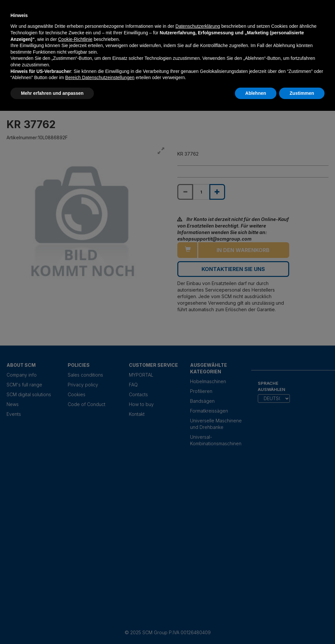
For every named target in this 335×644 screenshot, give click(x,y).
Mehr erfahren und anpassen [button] (52, 93)
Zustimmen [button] (302, 93)
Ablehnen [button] (256, 93)
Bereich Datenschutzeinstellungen (100, 77)
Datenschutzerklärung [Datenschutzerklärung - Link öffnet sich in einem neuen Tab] (198, 26)
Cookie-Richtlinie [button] (75, 39)
